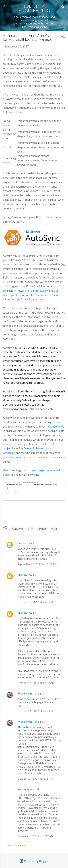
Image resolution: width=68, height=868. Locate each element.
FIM (30, 529)
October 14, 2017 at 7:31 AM (35, 779)
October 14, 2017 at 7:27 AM (35, 711)
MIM (54, 529)
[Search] (63, 7)
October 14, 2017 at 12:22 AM (36, 683)
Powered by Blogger (34, 861)
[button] (63, 37)
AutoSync (18, 529)
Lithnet (42, 529)
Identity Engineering (34, 8)
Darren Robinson (34, 448)
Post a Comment (16, 845)
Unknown (23, 543)
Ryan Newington (27, 693)
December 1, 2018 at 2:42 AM (35, 836)
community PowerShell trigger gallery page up (31, 291)
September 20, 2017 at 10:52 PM (37, 564)
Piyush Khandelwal (51, 426)
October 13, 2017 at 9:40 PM (35, 602)
